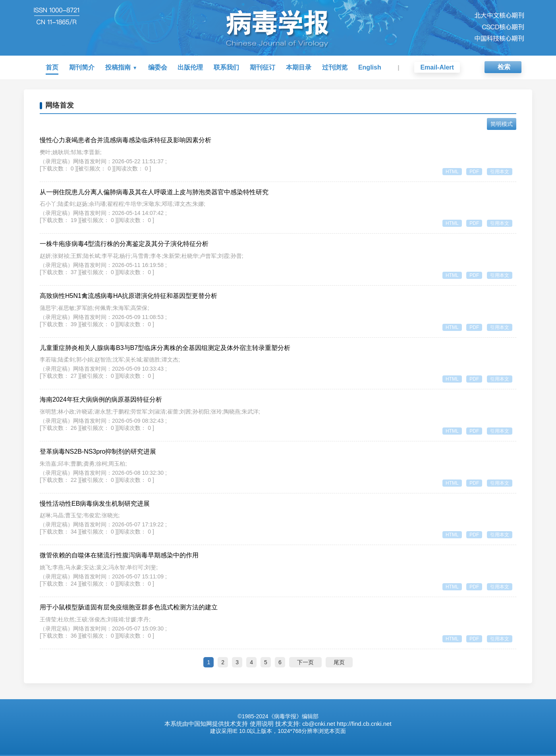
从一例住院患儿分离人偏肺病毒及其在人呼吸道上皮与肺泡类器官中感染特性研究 (154, 192)
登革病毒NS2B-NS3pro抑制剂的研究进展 (98, 452)
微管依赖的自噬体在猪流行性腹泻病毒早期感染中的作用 (119, 556)
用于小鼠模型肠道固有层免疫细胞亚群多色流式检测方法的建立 (129, 608)
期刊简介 (82, 67)
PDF (473, 172)
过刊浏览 (335, 67)
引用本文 (500, 172)
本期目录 (299, 67)
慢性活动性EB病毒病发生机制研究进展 (95, 504)
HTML (451, 172)
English (370, 67)
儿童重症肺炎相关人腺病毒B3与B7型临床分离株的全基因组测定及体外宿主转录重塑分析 (165, 348)
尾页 (339, 663)
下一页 (305, 663)
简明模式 (501, 124)
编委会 (158, 67)
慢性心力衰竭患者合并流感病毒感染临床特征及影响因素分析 (125, 140)
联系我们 (226, 67)
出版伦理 (190, 67)
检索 (504, 67)
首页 (52, 67)
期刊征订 (263, 67)
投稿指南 (118, 67)
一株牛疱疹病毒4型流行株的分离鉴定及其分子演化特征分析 (124, 244)
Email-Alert (437, 67)
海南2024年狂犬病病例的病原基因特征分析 (101, 400)
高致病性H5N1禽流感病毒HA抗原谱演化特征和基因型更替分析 (128, 296)
